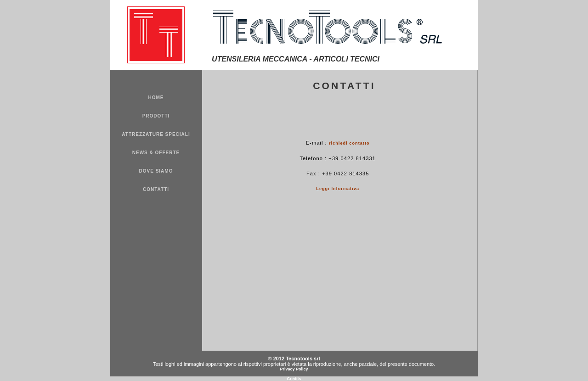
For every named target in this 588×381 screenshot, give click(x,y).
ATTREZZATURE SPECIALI (156, 134)
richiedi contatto (349, 143)
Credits (294, 379)
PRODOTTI (156, 116)
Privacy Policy (294, 369)
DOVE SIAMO (156, 171)
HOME (156, 98)
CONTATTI (156, 189)
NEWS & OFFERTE (156, 153)
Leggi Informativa (338, 189)
